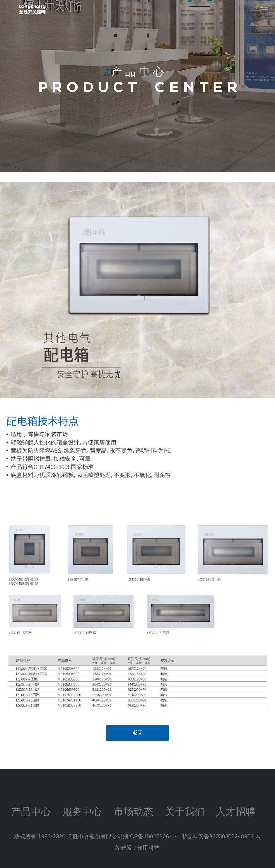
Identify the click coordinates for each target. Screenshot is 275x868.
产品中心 (31, 812)
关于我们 (185, 812)
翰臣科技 (148, 848)
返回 (137, 733)
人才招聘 (236, 812)
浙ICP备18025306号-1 (152, 836)
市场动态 (133, 812)
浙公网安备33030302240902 (218, 836)
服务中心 (82, 812)
